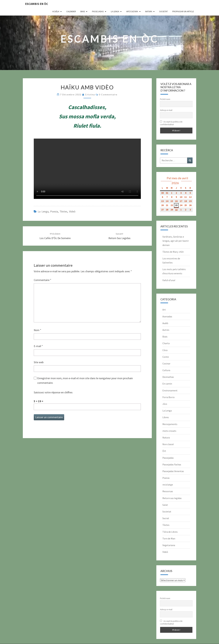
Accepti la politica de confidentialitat (171, 123)
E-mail (38, 346)
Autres (166, 330)
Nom (37, 330)
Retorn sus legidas (172, 498)
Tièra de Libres (170, 532)
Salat (165, 505)
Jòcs (165, 404)
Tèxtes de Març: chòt (173, 252)
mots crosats (169, 431)
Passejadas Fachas (172, 464)
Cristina (90, 94)
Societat (163, 11)
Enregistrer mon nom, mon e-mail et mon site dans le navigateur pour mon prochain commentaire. (85, 381)
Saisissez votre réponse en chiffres (53, 392)
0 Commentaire (108, 94)
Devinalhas (168, 377)
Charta (166, 343)
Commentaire (43, 280)
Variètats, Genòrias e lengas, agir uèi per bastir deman (176, 241)
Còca (165, 350)
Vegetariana (169, 545)
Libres (166, 417)
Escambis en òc (37, 4)
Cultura (166, 370)
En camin (167, 384)
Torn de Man (169, 538)
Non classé (168, 444)
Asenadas (167, 316)
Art (164, 310)
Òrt (164, 451)
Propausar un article (183, 11)
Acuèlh (56, 11)
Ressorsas (168, 491)
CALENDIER (71, 11)
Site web (39, 362)
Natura (149, 11)
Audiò (165, 323)
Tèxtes (63, 211)
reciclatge (168, 485)
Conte (166, 357)
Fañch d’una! (169, 280)
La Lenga (115, 11)
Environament (170, 390)
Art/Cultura (132, 11)
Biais (83, 11)
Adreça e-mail (166, 110)
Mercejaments (170, 424)
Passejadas (98, 11)
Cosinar (166, 363)
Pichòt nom (165, 99)
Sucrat (166, 518)
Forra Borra (168, 397)
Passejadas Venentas (173, 471)
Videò (72, 211)
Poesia (54, 211)
